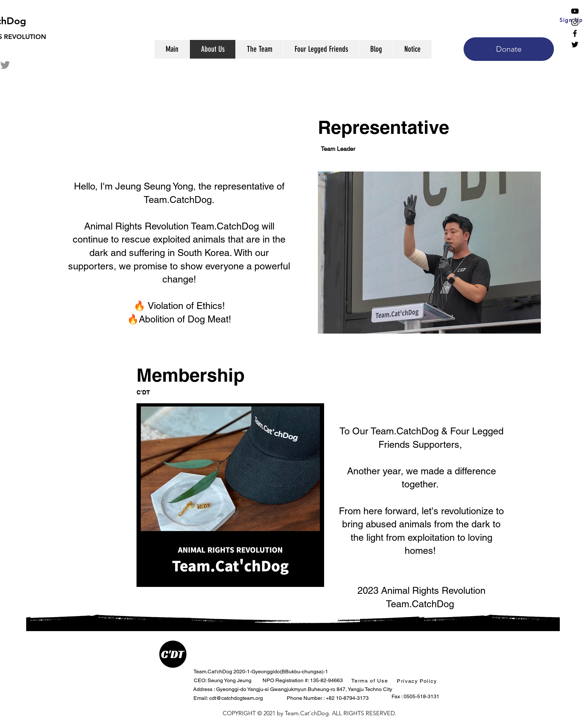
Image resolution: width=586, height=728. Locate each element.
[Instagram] (575, 22)
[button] (370, 681)
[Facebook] (575, 33)
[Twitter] (575, 45)
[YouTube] (575, 11)
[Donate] (509, 49)
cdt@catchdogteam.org (236, 698)
